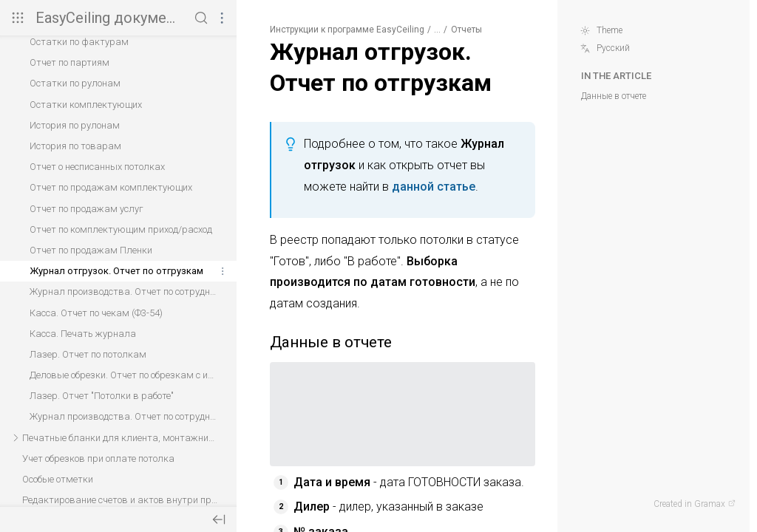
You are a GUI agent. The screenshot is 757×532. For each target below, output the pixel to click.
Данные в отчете (614, 96)
